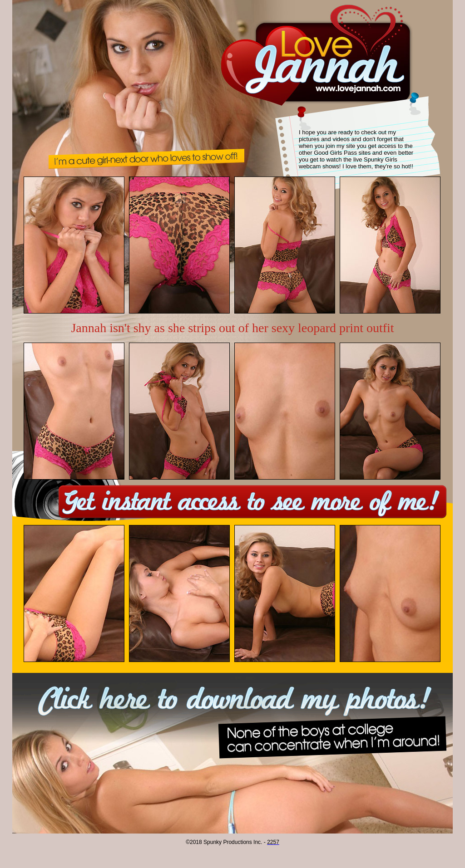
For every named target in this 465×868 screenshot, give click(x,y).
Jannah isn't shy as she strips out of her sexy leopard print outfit (232, 328)
